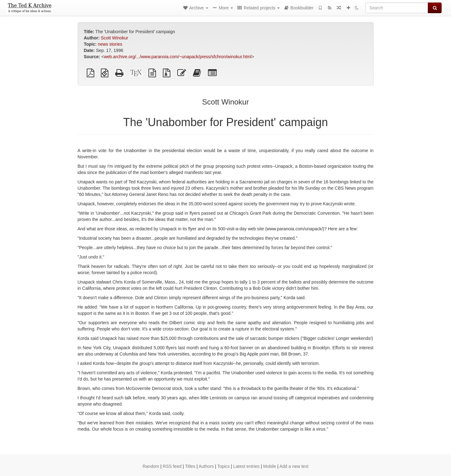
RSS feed (172, 466)
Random (151, 466)
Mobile (270, 466)
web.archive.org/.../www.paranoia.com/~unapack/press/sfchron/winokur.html (178, 57)
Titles (190, 466)
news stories (110, 44)
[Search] (397, 8)
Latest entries (246, 466)
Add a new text (294, 466)
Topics (224, 466)
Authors (206, 466)
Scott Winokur (114, 38)
